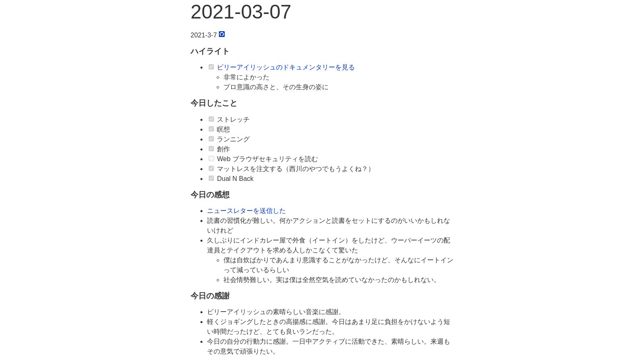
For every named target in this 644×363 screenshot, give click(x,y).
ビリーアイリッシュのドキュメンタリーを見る (286, 67)
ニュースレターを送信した (246, 211)
